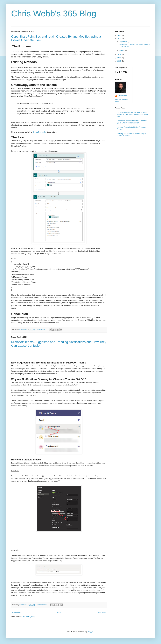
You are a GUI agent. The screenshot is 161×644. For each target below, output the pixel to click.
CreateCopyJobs (40, 132)
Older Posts (101, 613)
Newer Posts (17, 613)
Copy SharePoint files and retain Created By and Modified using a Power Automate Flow (132, 115)
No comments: (42, 605)
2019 (120, 55)
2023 (120, 35)
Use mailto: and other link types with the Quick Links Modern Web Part (132, 122)
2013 (120, 61)
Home (59, 613)
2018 (120, 58)
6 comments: (41, 330)
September (124, 41)
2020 (120, 39)
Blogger (91, 632)
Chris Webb (122, 96)
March (122, 50)
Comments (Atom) (28, 617)
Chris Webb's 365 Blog (54, 14)
